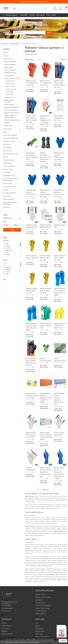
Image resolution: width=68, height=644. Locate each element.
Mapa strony (39, 634)
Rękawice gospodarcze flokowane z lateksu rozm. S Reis (32, 291)
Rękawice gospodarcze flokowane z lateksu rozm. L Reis (46, 258)
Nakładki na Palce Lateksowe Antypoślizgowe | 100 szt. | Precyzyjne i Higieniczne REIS (45, 120)
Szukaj (12, 230)
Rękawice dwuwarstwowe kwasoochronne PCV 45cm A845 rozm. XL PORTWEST (45, 157)
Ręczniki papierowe (41, 614)
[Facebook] (3, 615)
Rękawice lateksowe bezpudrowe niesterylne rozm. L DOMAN (32, 396)
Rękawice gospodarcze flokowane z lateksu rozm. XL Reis (46, 291)
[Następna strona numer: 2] (54, 490)
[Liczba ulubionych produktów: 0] (61, 8)
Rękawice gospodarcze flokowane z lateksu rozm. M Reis (60, 258)
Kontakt (38, 626)
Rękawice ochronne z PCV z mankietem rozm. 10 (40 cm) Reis (46, 83)
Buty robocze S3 (40, 603)
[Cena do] (17, 225)
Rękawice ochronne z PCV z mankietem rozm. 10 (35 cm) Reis (32, 83)
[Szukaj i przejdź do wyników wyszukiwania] (45, 8)
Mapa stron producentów (42, 637)
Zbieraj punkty (39, 628)
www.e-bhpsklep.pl (44, 557)
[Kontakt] (53, 15)
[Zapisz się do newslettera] (29, 33)
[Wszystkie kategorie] (10, 15)
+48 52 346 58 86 (6, 611)
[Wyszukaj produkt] (29, 8)
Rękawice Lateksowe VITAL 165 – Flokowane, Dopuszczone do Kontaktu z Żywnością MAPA (46, 472)
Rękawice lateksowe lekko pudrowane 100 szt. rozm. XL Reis (31, 435)
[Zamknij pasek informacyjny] (66, 2)
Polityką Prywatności (31, 639)
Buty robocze (39, 600)
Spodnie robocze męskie (42, 608)
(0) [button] (33, 87)
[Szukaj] (20, 218)
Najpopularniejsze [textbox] (29, 59)
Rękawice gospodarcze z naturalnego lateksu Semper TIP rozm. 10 (60, 326)
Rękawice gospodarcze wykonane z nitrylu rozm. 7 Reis (46, 326)
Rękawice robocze (41, 595)
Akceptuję (63, 641)
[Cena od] (7, 225)
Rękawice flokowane (30, 526)
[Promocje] (32, 15)
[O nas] (48, 15)
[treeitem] (12, 53)
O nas (37, 623)
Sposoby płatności (7, 626)
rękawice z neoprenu (62, 580)
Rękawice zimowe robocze (43, 597)
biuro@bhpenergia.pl (7, 608)
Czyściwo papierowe (41, 611)
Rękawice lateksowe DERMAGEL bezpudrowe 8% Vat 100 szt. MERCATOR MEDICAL (46, 398)
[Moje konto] (55, 8)
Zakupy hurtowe (40, 631)
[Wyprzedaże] (24, 15)
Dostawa (4, 623)
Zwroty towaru (5, 628)
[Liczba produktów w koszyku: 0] (66, 8)
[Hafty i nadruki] (40, 15)
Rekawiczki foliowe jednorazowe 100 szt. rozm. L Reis (59, 118)
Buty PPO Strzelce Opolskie (43, 605)
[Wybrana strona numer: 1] (46, 490)
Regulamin (4, 631)
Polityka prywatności (7, 634)
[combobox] (33, 59)
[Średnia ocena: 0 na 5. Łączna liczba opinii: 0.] (30, 87)
